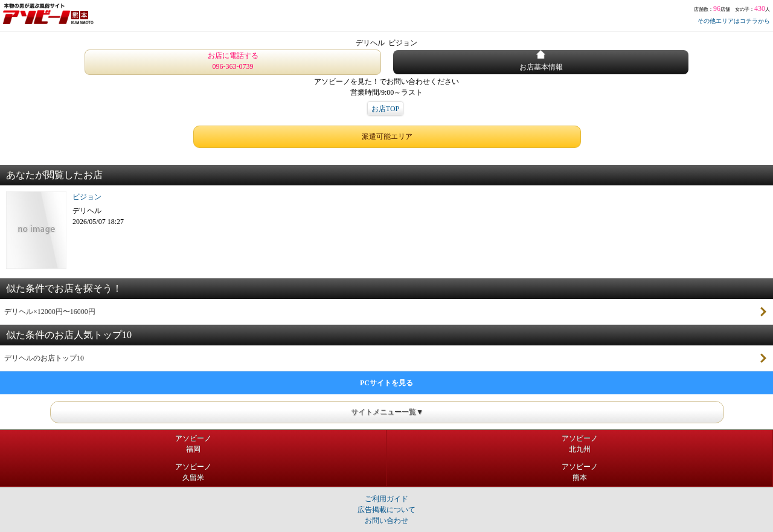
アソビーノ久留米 (193, 472)
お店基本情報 (541, 61)
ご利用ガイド (386, 499)
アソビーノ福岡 (193, 444)
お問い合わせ (386, 521)
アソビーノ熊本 (580, 472)
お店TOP (385, 109)
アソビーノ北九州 (580, 444)
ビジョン (87, 197)
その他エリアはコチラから (734, 21)
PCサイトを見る (386, 383)
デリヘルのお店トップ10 (44, 358)
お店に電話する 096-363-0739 (233, 61)
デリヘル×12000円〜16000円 (50, 312)
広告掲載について (386, 510)
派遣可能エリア (387, 136)
